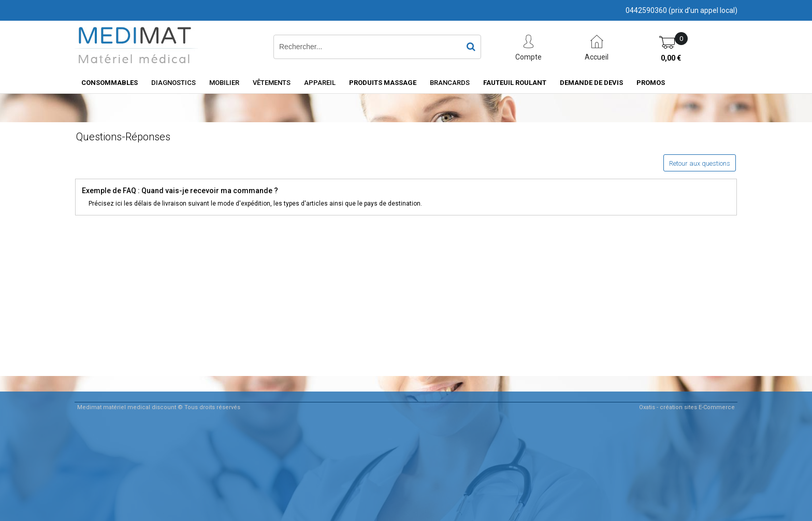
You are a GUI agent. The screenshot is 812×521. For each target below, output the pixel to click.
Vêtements (272, 83)
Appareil (320, 83)
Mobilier (224, 83)
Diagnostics (173, 83)
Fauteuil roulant (515, 83)
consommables (110, 83)
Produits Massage (383, 83)
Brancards (450, 83)
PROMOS (651, 83)
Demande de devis (591, 83)
